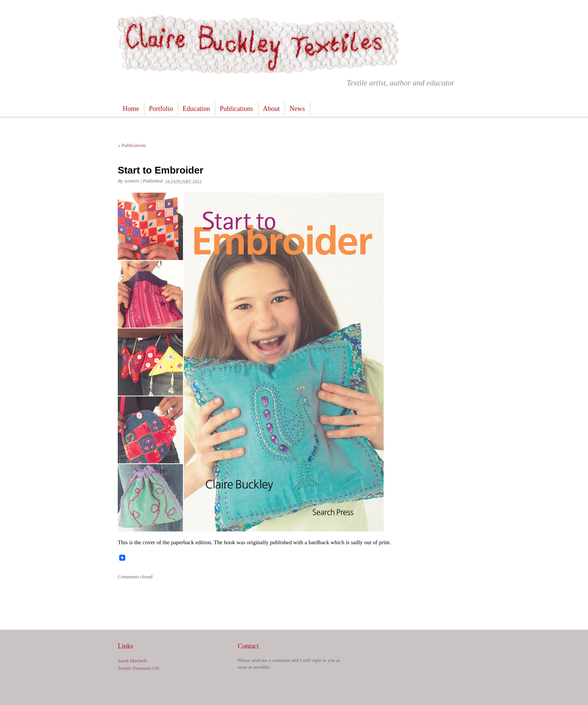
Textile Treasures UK (139, 668)
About (271, 109)
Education (196, 109)
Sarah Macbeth (132, 661)
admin (132, 181)
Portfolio (161, 109)
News (297, 109)
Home (131, 109)
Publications (236, 109)
